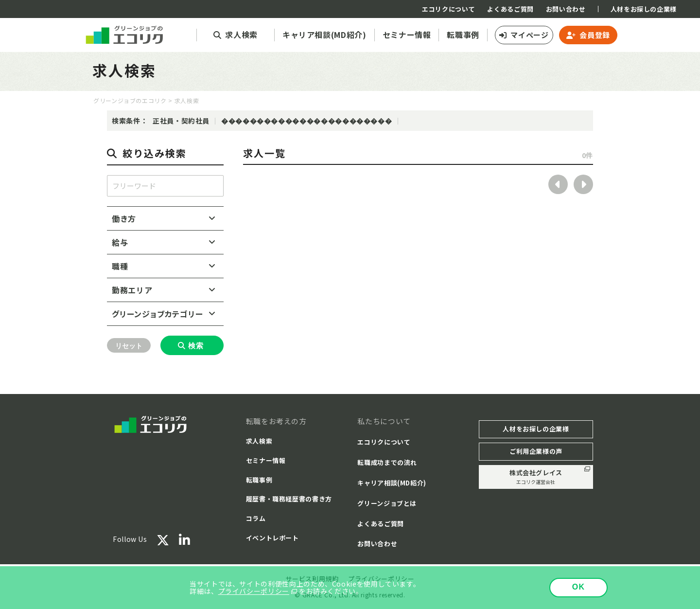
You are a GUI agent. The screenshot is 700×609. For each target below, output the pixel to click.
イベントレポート (272, 538)
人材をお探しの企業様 (644, 9)
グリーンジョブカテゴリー (157, 314)
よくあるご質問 (510, 9)
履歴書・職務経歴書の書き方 (289, 499)
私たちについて (384, 421)
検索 (196, 346)
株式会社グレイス (536, 477)
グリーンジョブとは (387, 503)
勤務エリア (132, 290)
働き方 (124, 218)
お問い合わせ (566, 9)
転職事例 (259, 480)
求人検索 (259, 441)
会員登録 (595, 35)
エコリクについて (448, 9)
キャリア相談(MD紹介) (392, 483)
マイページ (529, 35)
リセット (129, 346)
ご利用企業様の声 (536, 451)
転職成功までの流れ (387, 462)
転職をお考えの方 (276, 421)
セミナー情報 (266, 460)
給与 (120, 242)
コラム (256, 518)
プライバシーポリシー (254, 591)
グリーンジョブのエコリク (130, 100)
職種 (120, 266)
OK (579, 587)
